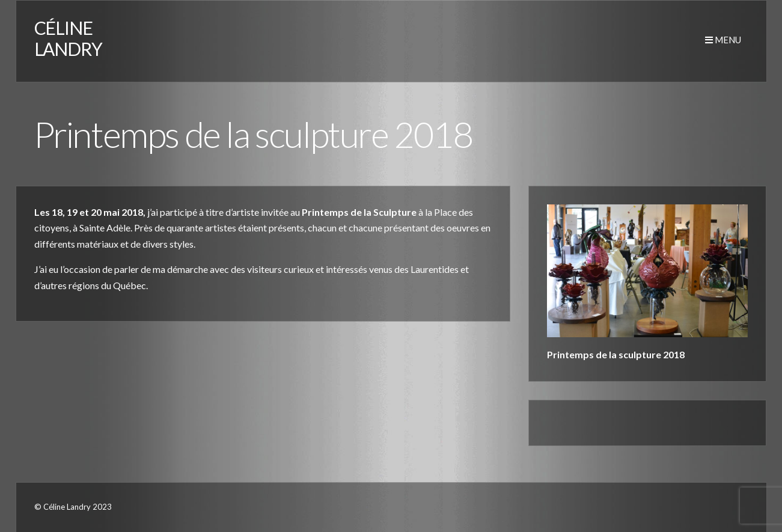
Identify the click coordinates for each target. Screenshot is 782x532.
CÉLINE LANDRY (68, 38)
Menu (723, 40)
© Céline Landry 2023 (73, 507)
